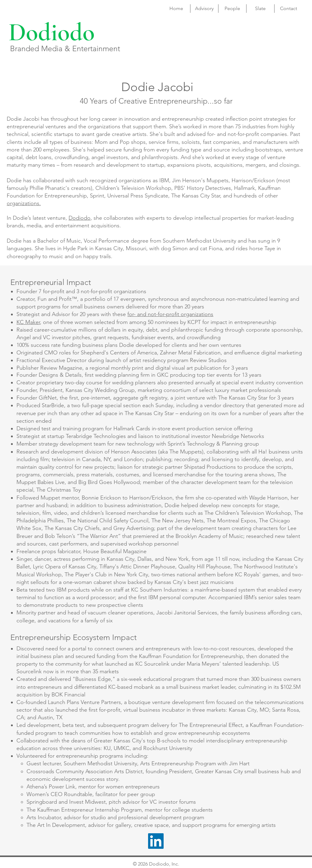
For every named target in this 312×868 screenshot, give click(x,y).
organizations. (24, 203)
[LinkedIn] (156, 841)
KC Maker (28, 322)
